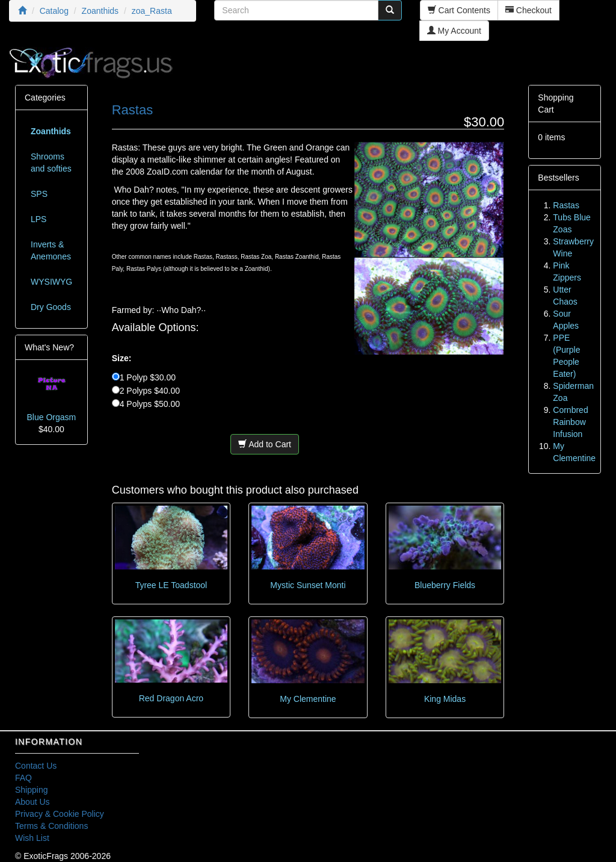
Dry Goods (51, 307)
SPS (39, 194)
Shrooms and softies (51, 163)
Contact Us (36, 766)
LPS (38, 219)
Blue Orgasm (51, 417)
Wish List (32, 838)
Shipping (32, 790)
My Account (454, 31)
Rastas (566, 205)
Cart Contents (459, 10)
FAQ (23, 778)
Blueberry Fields (445, 585)
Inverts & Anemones (51, 250)
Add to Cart (265, 444)
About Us (32, 802)
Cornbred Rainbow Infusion (570, 422)
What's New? (49, 347)
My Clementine (308, 699)
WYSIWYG (51, 282)
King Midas (445, 699)
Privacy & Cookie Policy (60, 814)
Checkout (528, 10)
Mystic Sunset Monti (308, 585)
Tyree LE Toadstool (171, 585)
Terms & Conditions (51, 826)
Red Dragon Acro (171, 698)
